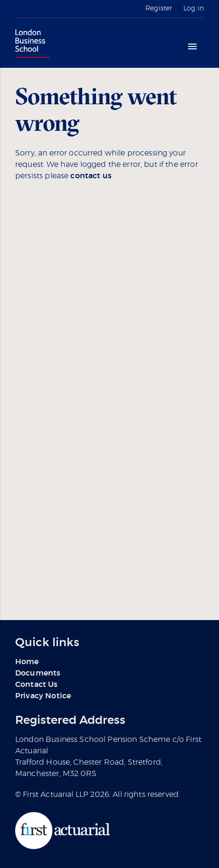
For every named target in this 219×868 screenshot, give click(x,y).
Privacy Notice (43, 696)
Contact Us (37, 685)
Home (27, 662)
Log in (194, 9)
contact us (91, 176)
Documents (38, 673)
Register (159, 9)
